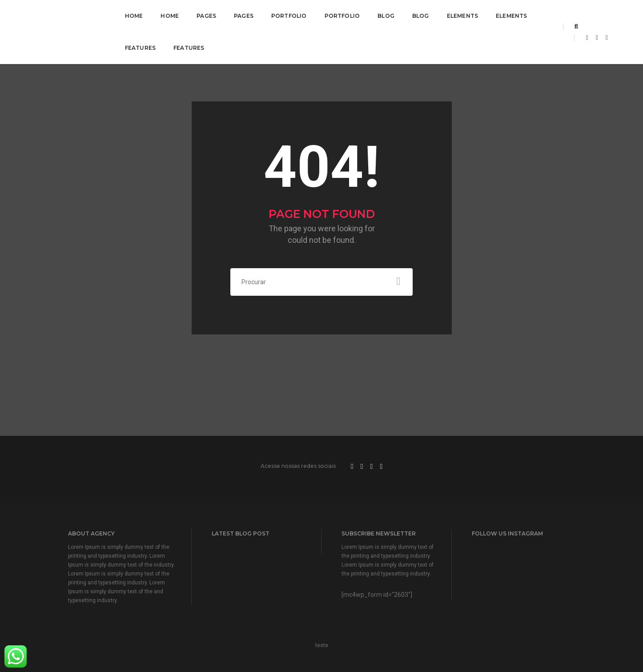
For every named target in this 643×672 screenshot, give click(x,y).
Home (134, 16)
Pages (206, 16)
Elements (462, 16)
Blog (386, 16)
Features (140, 48)
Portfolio (289, 16)
